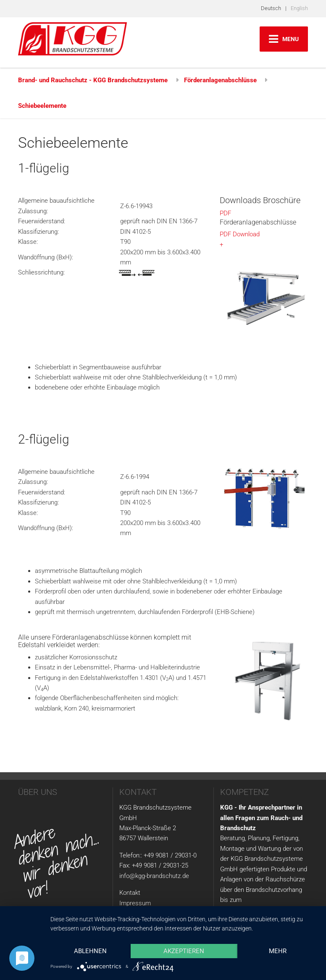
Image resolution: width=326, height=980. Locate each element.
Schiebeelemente (42, 106)
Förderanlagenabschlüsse (220, 80)
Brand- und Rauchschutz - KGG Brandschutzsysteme (93, 80)
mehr (278, 951)
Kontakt (130, 893)
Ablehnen (90, 951)
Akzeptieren (184, 951)
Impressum (135, 903)
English (299, 8)
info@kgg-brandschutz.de (154, 876)
